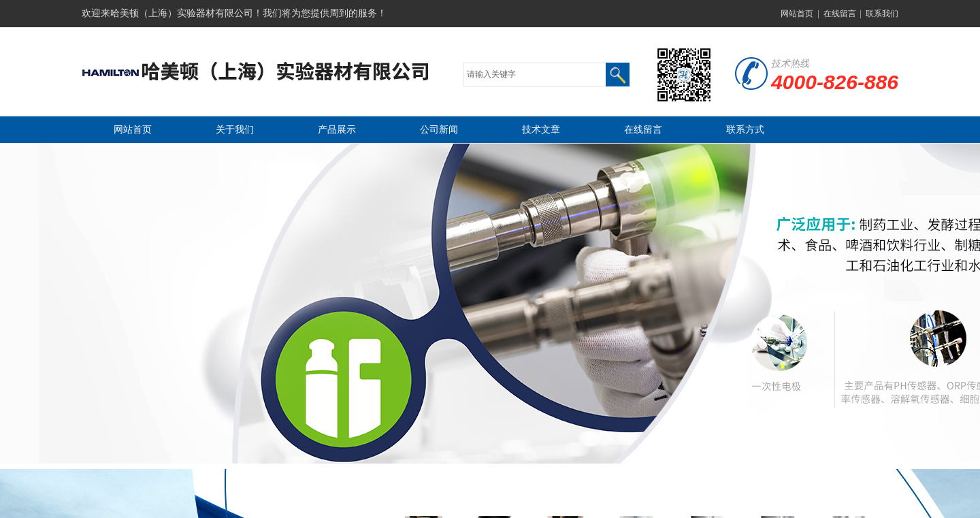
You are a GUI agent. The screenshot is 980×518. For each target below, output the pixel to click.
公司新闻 (439, 130)
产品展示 (337, 130)
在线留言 (840, 14)
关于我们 (235, 130)
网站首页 (797, 14)
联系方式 (745, 130)
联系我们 (882, 14)
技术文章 (541, 130)
